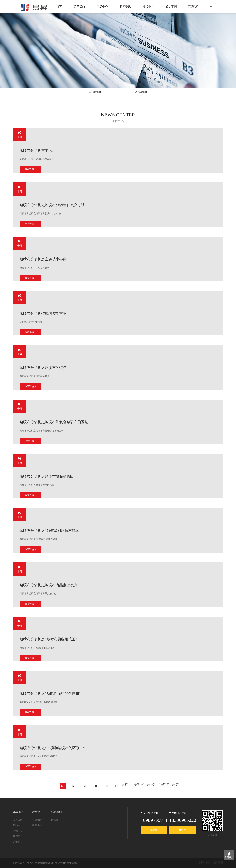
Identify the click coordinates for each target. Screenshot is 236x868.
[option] (118, 150)
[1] (63, 786)
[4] (95, 786)
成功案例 (171, 7)
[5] (106, 786)
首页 (59, 7)
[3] (84, 786)
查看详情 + (30, 169)
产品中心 (102, 7)
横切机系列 (141, 92)
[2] (74, 786)
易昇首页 (18, 820)
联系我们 (194, 7)
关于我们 (79, 7)
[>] (117, 786)
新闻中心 (18, 836)
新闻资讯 (125, 7)
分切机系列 (95, 92)
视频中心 (148, 7)
